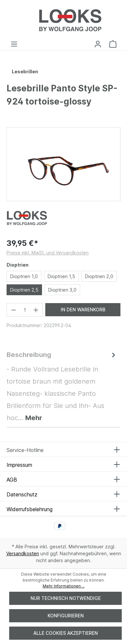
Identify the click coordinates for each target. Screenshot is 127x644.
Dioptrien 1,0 (24, 276)
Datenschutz (22, 494)
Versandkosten (23, 553)
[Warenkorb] (113, 44)
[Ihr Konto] (98, 44)
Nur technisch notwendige (66, 598)
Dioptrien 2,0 (99, 276)
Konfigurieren (66, 616)
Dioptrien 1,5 (61, 276)
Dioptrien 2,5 (24, 290)
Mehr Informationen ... (64, 586)
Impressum (19, 465)
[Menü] (14, 44)
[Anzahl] (25, 310)
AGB (12, 480)
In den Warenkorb (83, 310)
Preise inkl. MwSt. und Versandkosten (48, 253)
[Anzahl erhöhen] (36, 310)
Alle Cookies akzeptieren (66, 633)
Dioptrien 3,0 (62, 290)
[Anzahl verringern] (13, 310)
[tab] (62, 386)
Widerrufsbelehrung (30, 509)
